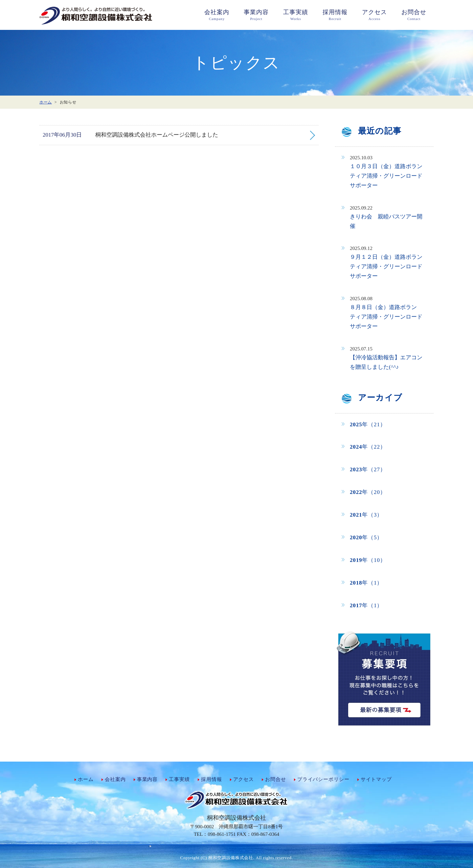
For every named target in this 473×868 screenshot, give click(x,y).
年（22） (368, 447)
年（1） (366, 583)
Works (296, 14)
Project (256, 14)
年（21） (368, 424)
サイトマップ (376, 779)
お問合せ (275, 779)
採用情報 (211, 779)
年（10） (368, 560)
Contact (414, 14)
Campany (217, 14)
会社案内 (115, 779)
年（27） (368, 469)
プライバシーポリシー (323, 779)
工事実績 (179, 779)
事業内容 (147, 779)
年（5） (366, 537)
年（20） (368, 492)
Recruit (335, 14)
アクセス (244, 779)
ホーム (86, 779)
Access (374, 14)
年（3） (366, 515)
